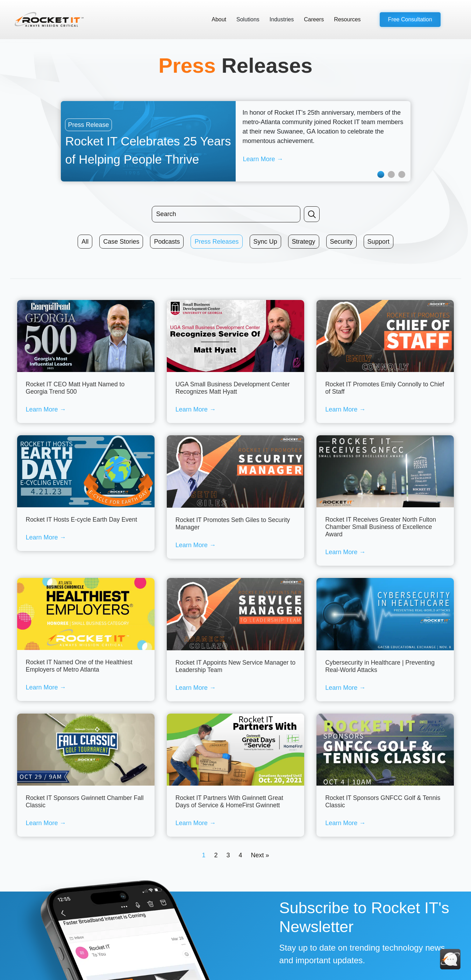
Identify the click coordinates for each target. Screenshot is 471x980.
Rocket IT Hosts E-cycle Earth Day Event (82, 520)
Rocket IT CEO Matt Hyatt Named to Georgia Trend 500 (75, 388)
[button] (410, 20)
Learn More (46, 409)
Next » (260, 855)
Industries (282, 19)
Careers (314, 19)
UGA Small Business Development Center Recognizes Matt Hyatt (233, 388)
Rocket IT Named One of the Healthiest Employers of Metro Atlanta (79, 666)
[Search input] (226, 214)
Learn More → (263, 159)
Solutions (248, 19)
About (219, 19)
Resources (347, 19)
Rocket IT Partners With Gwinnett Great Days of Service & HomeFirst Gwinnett (229, 802)
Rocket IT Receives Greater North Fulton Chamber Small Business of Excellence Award (381, 527)
